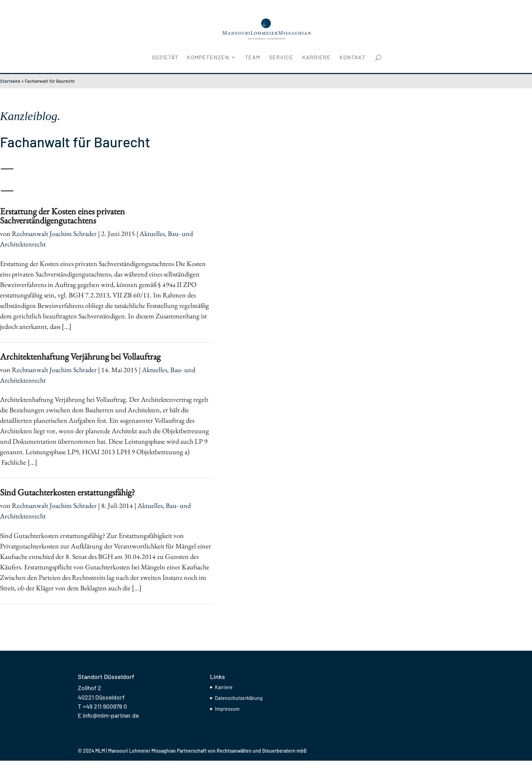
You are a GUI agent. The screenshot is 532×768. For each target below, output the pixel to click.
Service (281, 58)
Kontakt (353, 58)
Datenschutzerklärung (239, 698)
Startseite (10, 81)
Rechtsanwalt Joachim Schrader (54, 234)
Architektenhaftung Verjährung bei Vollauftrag (80, 356)
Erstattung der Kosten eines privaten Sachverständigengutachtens (62, 216)
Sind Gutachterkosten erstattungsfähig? (68, 492)
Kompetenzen (208, 58)
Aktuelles (152, 234)
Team (253, 58)
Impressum (227, 709)
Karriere (316, 58)
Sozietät (165, 58)
